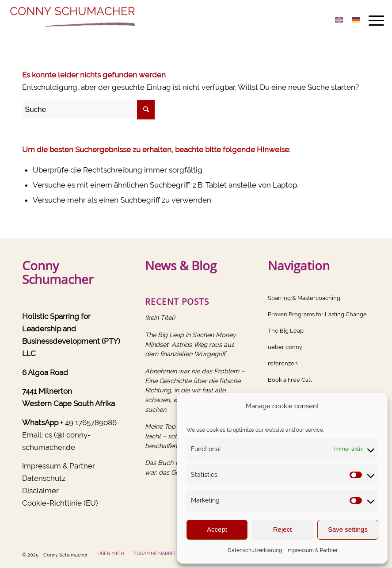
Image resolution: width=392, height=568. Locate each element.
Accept (217, 529)
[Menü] (372, 20)
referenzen (283, 363)
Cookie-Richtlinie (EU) (60, 503)
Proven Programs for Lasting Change (317, 314)
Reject (283, 529)
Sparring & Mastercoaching (304, 298)
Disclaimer (40, 491)
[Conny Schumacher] (74, 20)
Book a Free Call (290, 380)
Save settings (348, 529)
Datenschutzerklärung (255, 550)
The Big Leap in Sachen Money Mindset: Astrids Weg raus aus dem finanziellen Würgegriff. (190, 344)
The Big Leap (286, 331)
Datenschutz (44, 478)
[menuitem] (372, 20)
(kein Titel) (160, 317)
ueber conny (285, 347)
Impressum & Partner (312, 550)
